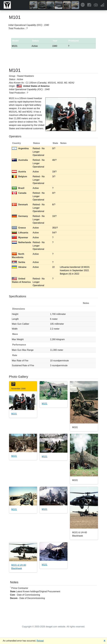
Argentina (20, 148)
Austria (19, 172)
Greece (19, 228)
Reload (40, 641)
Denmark (20, 205)
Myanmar (20, 237)
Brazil (18, 188)
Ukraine (19, 267)
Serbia (18, 262)
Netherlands (21, 242)
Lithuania (20, 233)
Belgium (19, 176)
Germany (20, 216)
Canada (19, 193)
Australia (20, 160)
